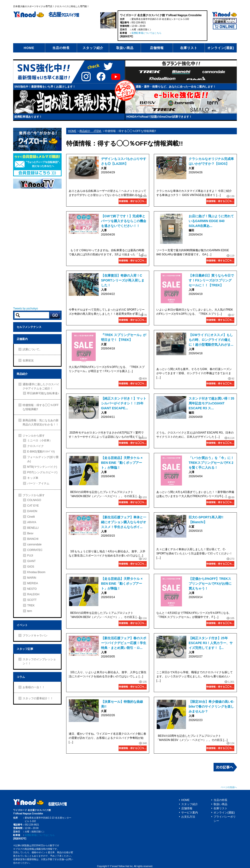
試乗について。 (32, 349)
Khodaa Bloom (36, 572)
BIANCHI (33, 539)
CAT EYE (33, 506)
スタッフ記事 (25, 649)
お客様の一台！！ (34, 687)
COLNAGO (34, 500)
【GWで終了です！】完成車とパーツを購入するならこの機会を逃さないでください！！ (124, 221)
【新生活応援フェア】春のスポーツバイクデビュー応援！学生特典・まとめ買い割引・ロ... (124, 643)
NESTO (32, 589)
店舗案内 (22, 339)
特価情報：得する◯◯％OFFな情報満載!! (133, 201)
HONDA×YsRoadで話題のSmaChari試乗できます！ (159, 117)
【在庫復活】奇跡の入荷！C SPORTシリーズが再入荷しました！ (123, 280)
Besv (30, 533)
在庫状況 (28, 361)
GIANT (31, 561)
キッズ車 (33, 478)
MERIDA (33, 583)
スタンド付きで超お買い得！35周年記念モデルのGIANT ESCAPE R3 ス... (211, 403)
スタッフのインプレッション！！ (39, 661)
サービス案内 (190, 813)
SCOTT (32, 600)
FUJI (30, 556)
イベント (22, 625)
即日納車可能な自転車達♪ (43, 393)
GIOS (31, 567)
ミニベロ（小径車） (40, 440)
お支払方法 (188, 817)
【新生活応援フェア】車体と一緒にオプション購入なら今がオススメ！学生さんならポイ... (124, 522)
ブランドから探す (34, 495)
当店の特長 (61, 48)
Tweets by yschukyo (25, 309)
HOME (29, 48)
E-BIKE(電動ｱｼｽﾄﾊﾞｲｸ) (41, 452)
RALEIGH (33, 594)
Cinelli (31, 517)
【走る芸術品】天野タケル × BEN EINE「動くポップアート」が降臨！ (122, 463)
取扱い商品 (125, 48)
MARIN (32, 578)
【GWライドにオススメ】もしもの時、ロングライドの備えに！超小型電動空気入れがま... (211, 340)
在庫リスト (189, 48)
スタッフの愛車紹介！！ (38, 698)
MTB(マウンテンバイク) (42, 467)
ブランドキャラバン (35, 636)
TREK (31, 605)
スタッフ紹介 (93, 48)
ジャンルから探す (34, 436)
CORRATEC (35, 550)
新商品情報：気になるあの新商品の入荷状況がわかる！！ (41, 422)
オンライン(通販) (221, 48)
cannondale (34, 544)
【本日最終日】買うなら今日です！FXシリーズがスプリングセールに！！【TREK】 (211, 280)
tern (30, 611)
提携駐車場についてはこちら (146, 33)
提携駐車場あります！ (28, 117)
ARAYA (32, 522)
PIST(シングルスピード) (42, 472)
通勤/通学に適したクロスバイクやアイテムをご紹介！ (41, 386)
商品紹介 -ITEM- (91, 131)
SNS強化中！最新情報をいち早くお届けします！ (45, 87)
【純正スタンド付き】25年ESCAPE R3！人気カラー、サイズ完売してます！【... (211, 643)
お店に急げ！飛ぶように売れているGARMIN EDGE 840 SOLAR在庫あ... (211, 221)
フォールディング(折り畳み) (43, 459)
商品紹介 (22, 374)
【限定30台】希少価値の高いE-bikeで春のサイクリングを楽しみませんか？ (211, 706)
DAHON (32, 511)
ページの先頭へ (229, 787)
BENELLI (33, 528)
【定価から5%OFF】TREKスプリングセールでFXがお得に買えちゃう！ (210, 584)
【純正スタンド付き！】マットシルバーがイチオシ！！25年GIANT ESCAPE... (124, 403)
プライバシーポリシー (225, 819)
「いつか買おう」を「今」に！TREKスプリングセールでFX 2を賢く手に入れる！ (211, 463)
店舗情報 (157, 48)
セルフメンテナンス (29, 327)
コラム (21, 677)
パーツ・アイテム (38, 483)
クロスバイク (36, 446)
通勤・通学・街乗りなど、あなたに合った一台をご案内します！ (176, 87)
